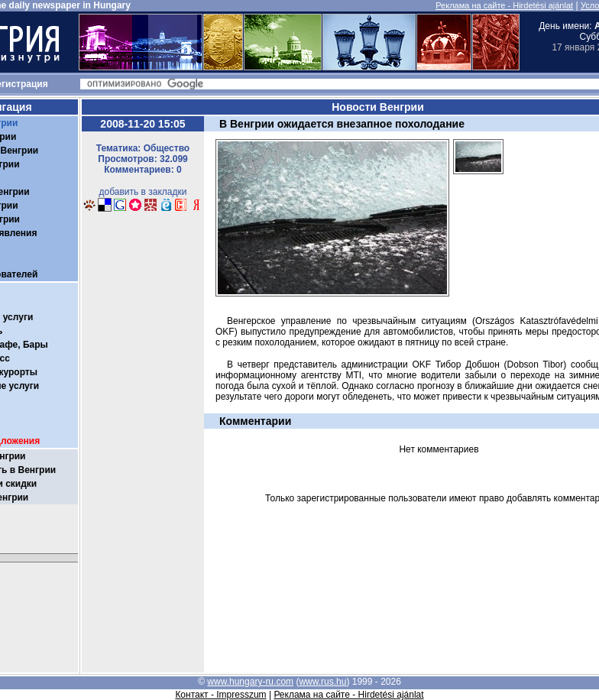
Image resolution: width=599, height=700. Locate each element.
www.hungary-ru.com (250, 682)
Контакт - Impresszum (220, 695)
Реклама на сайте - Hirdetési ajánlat (504, 5)
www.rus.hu (322, 682)
